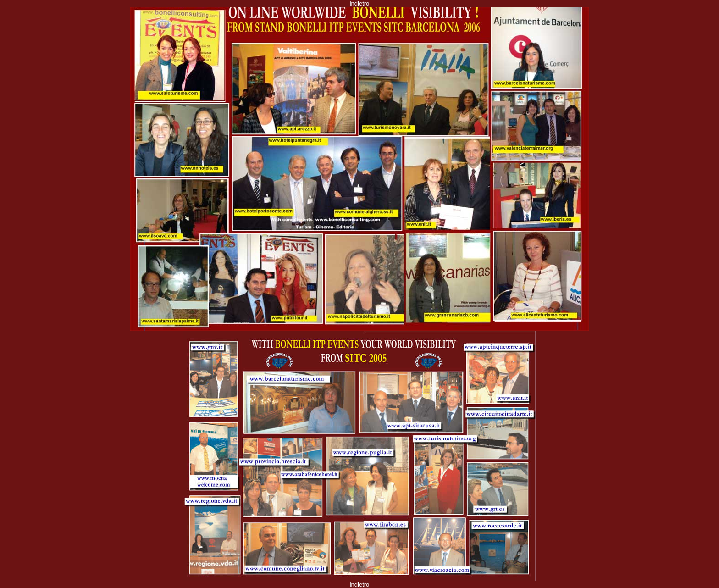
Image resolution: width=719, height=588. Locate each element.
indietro (360, 3)
